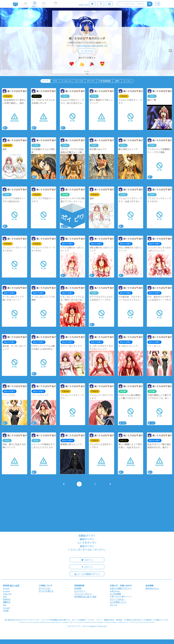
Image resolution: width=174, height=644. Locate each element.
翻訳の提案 (15, 585)
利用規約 (78, 588)
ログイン (87, 560)
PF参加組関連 (105, 81)
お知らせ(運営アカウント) (121, 588)
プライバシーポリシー (83, 594)
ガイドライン (80, 591)
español (6, 591)
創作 (117, 81)
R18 (55, 81)
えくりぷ (79, 81)
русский (6, 608)
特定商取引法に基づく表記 (85, 597)
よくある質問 (115, 594)
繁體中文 (7, 602)
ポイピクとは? (45, 588)
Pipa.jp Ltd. (102, 626)
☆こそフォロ (87, 51)
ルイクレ (128, 81)
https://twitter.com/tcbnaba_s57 (92, 46)
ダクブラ (91, 81)
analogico (92, 626)
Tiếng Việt (7, 594)
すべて (45, 81)
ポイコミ (114, 605)
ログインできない (117, 599)
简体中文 (7, 599)
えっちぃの (66, 81)
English (6, 588)
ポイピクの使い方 (46, 591)
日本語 (6, 610)
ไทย (5, 605)
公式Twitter (115, 591)
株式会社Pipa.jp (152, 588)
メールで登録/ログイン (87, 574)
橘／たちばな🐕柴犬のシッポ (87, 38)
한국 (5, 597)
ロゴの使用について (118, 602)
